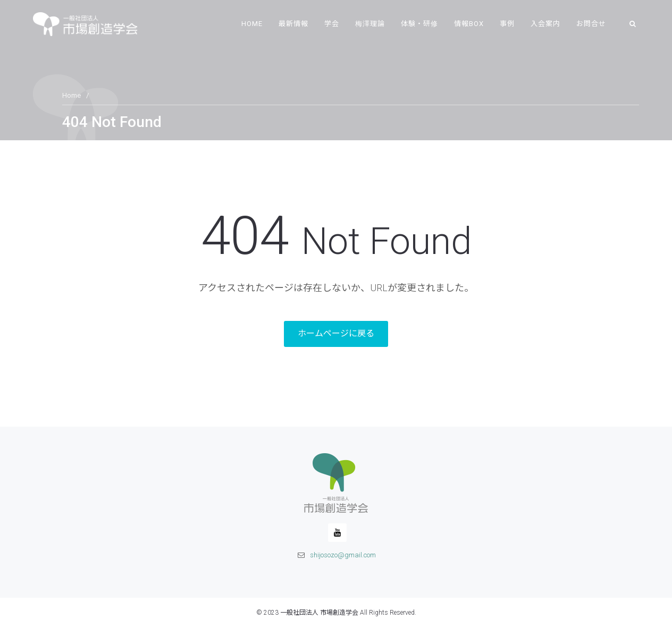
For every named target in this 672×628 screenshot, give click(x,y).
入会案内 (545, 24)
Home (252, 24)
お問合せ (591, 24)
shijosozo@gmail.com (343, 555)
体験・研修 (419, 24)
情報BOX (469, 24)
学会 (332, 24)
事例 (507, 24)
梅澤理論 (370, 24)
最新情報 (293, 24)
